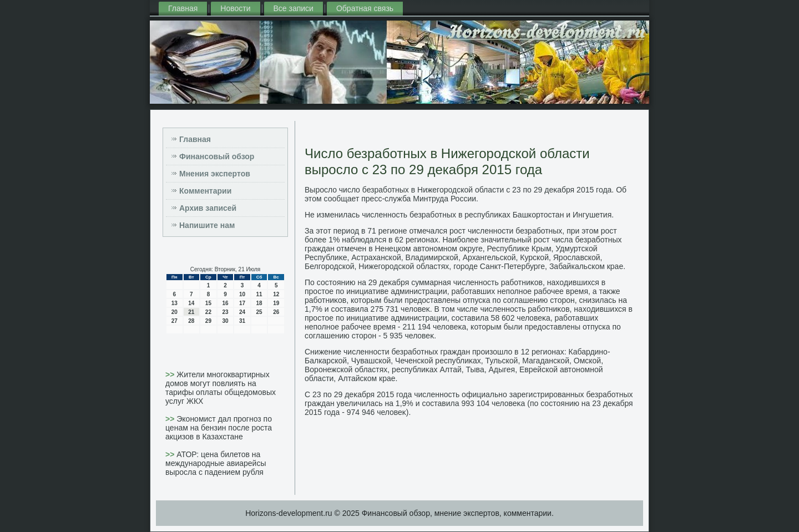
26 (276, 312)
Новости (235, 8)
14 (191, 303)
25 (259, 312)
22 (208, 312)
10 (242, 294)
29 (208, 321)
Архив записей (208, 208)
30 (225, 321)
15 (208, 303)
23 (225, 312)
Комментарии (205, 191)
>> (171, 374)
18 (259, 303)
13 (175, 303)
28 (191, 321)
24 (242, 312)
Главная (183, 8)
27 (175, 321)
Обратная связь (365, 8)
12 (276, 294)
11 (259, 294)
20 (175, 312)
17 (242, 303)
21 (191, 312)
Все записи (294, 8)
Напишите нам (207, 225)
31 (242, 321)
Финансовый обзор (217, 156)
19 (276, 303)
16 (225, 303)
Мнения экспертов (215, 174)
